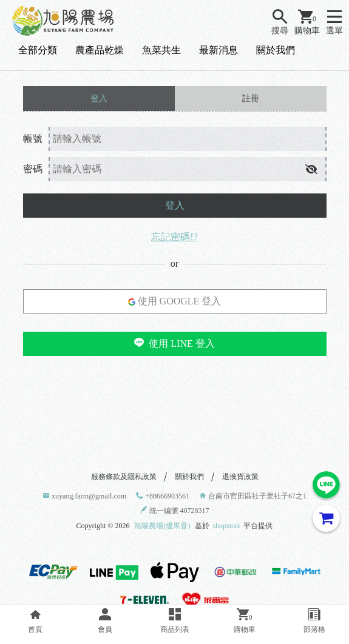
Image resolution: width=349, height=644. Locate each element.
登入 (175, 205)
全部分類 (38, 50)
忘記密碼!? (174, 237)
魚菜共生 (161, 50)
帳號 (33, 139)
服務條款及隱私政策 (124, 477)
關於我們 (276, 50)
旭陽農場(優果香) (162, 526)
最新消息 (219, 50)
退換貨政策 (240, 477)
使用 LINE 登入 (174, 343)
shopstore (226, 526)
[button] (311, 169)
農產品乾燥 (100, 50)
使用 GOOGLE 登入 (175, 301)
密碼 (33, 169)
